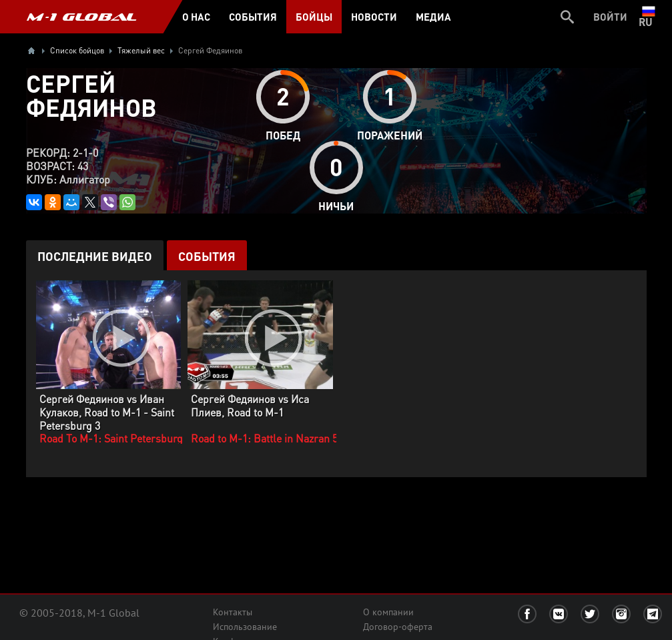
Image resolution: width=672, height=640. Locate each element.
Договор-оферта (398, 627)
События (207, 256)
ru (648, 17)
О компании (388, 612)
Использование (245, 627)
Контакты (233, 612)
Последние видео (95, 256)
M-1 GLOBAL (81, 17)
